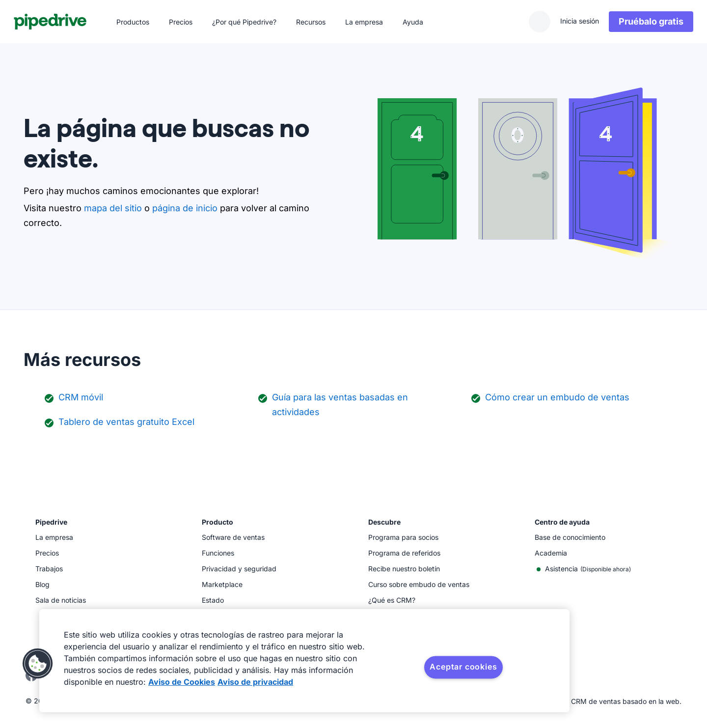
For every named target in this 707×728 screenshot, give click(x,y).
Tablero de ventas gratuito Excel (126, 422)
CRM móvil (81, 397)
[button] (38, 664)
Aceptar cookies (463, 667)
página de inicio (185, 208)
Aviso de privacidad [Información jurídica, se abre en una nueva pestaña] (255, 682)
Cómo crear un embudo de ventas (557, 397)
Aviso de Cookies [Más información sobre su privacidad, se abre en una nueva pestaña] (182, 682)
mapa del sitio (113, 208)
